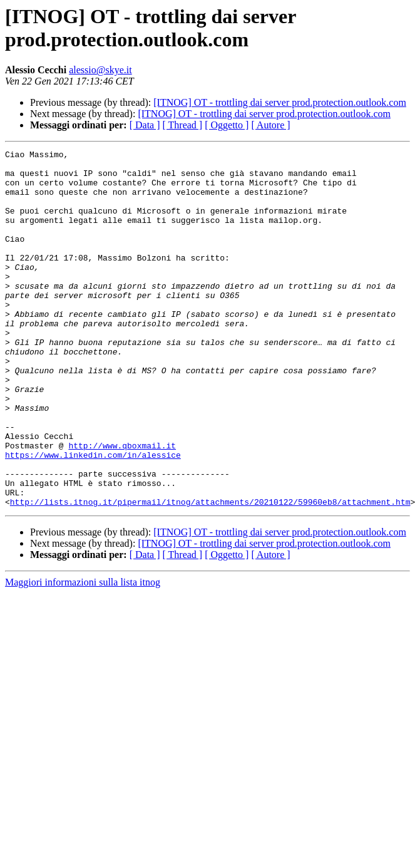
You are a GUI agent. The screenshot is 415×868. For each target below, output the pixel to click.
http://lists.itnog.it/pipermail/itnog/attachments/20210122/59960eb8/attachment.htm (210, 573)
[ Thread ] (183, 125)
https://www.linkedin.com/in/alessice (93, 517)
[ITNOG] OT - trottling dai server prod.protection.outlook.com (280, 102)
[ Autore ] (270, 125)
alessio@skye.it (100, 70)
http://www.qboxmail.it (122, 505)
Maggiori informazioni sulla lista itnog (83, 654)
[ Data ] (145, 125)
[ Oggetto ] (227, 125)
